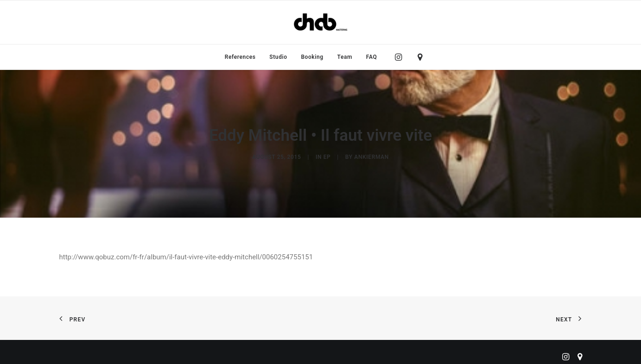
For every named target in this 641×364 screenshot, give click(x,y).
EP (327, 156)
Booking (312, 57)
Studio (278, 57)
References (240, 57)
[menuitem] (240, 57)
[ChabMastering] (320, 22)
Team (345, 57)
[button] (401, 57)
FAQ (372, 57)
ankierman (371, 156)
